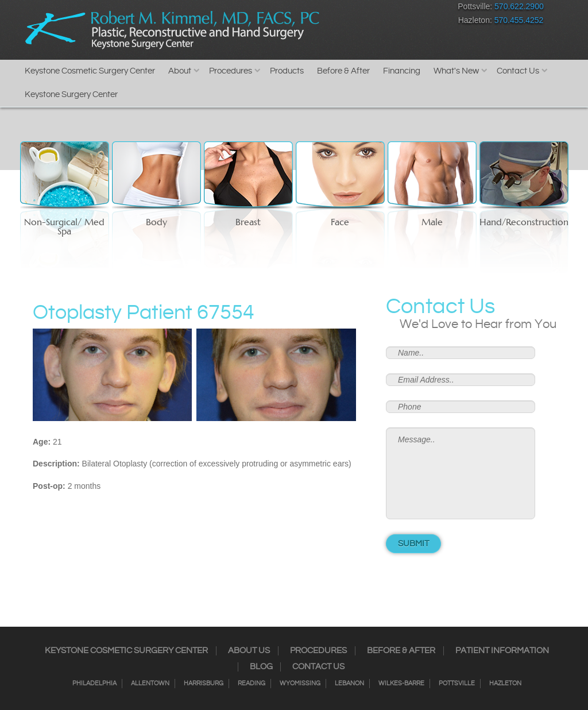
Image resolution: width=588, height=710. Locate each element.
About (180, 71)
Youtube (423, 9)
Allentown (150, 684)
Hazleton (505, 684)
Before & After (343, 71)
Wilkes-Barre (401, 684)
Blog (261, 667)
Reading (252, 684)
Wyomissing (300, 684)
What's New (456, 71)
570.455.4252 (519, 20)
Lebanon (349, 684)
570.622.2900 (519, 6)
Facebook (322, 9)
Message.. (461, 473)
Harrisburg (204, 684)
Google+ (403, 9)
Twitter (363, 9)
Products (287, 71)
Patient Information (502, 651)
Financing (402, 71)
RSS (383, 9)
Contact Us (518, 71)
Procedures (231, 71)
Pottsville (457, 684)
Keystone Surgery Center (71, 94)
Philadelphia (94, 684)
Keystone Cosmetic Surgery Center (90, 71)
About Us (249, 651)
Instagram (343, 9)
